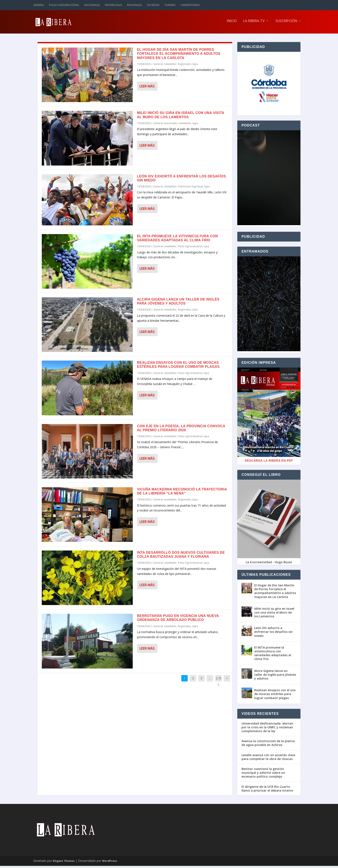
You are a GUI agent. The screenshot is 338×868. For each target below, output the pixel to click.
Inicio (232, 23)
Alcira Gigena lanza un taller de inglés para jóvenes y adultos (275, 676)
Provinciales (113, 5)
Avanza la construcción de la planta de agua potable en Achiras (268, 745)
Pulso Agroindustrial (64, 5)
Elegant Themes (64, 863)
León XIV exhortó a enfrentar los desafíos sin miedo (273, 634)
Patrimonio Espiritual (190, 189)
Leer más (147, 88)
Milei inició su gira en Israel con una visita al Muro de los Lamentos (274, 614)
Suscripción (286, 23)
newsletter (170, 66)
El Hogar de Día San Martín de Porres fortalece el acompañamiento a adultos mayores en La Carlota (179, 56)
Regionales (134, 5)
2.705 (219, 683)
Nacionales (92, 5)
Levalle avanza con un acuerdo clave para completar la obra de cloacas (268, 759)
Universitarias (190, 5)
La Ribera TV (254, 23)
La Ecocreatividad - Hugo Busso (269, 564)
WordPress (110, 863)
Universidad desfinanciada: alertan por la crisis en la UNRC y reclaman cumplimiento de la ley (267, 729)
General (39, 5)
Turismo (170, 5)
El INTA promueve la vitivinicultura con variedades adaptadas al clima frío (273, 655)
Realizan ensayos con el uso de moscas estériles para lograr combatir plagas (275, 696)
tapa (195, 66)
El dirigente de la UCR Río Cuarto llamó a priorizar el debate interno (267, 791)
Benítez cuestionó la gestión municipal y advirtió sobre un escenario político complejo (263, 775)
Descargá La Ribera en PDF (269, 463)
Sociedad (153, 5)
